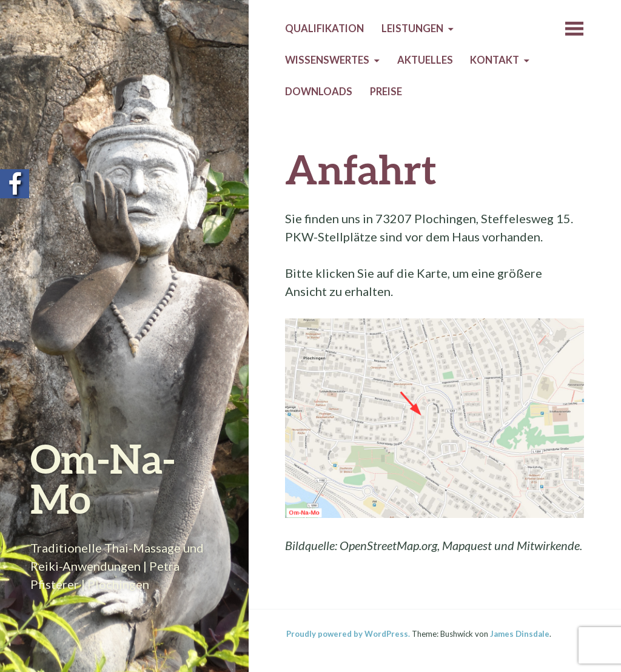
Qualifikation (324, 29)
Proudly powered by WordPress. (348, 634)
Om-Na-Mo (103, 478)
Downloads (319, 92)
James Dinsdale (520, 634)
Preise (386, 92)
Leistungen (412, 29)
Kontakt (495, 60)
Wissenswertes (327, 60)
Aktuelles (425, 60)
